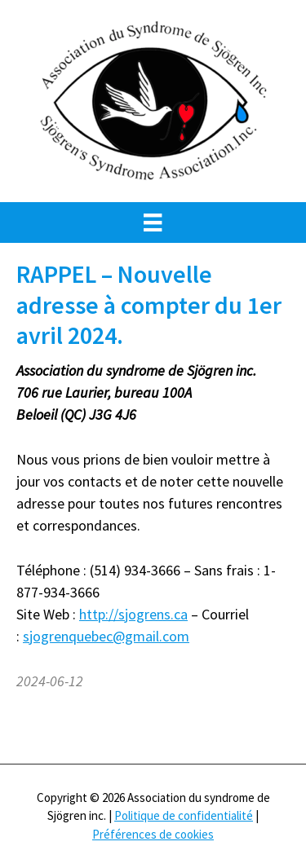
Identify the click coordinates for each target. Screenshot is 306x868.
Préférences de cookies (153, 834)
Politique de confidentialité (184, 815)
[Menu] (153, 223)
